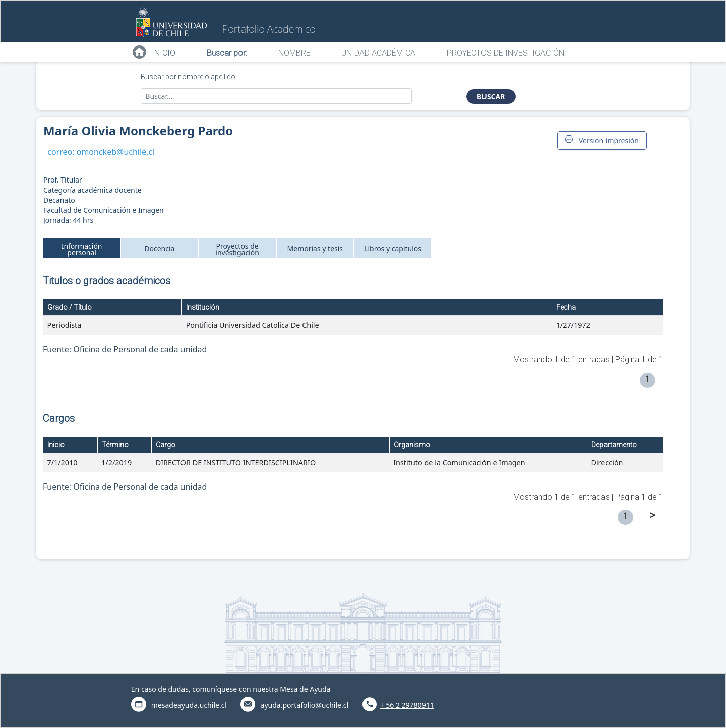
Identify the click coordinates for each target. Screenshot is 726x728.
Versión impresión (602, 140)
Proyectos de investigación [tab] (237, 249)
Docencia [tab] (159, 248)
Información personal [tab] (82, 249)
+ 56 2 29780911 (407, 705)
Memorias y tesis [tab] (315, 248)
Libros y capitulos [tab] (393, 248)
